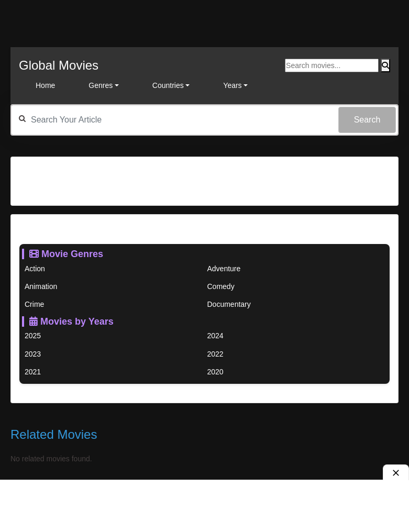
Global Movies (59, 65)
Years (232, 85)
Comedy (221, 286)
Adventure (224, 269)
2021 (33, 372)
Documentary (229, 304)
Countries (168, 85)
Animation (41, 286)
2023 (33, 354)
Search (367, 120)
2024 (215, 336)
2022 (215, 354)
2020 (215, 372)
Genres (101, 85)
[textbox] (204, 120)
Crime (34, 304)
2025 (33, 336)
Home (45, 85)
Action (35, 269)
